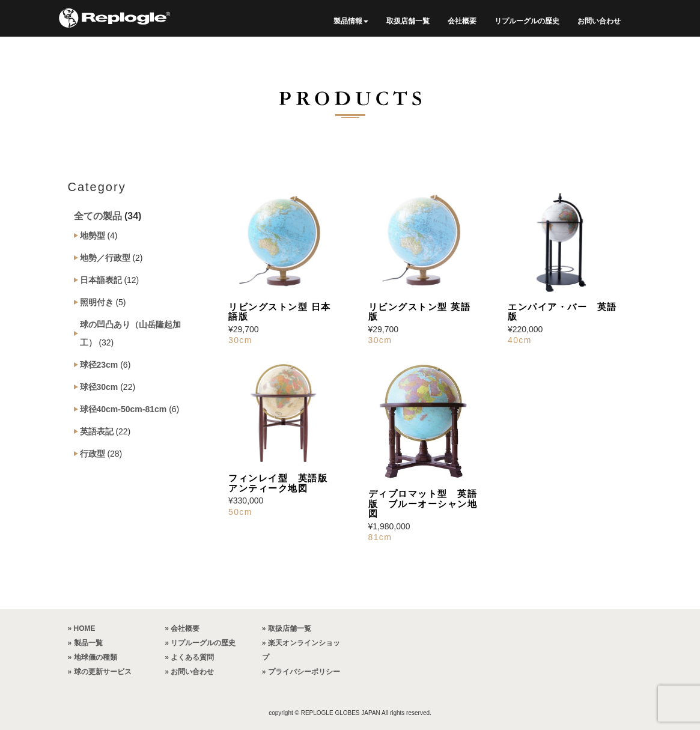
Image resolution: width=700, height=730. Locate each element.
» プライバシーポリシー (301, 672)
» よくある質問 (189, 657)
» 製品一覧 (85, 643)
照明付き (97, 302)
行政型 (93, 454)
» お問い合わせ (189, 672)
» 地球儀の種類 (93, 657)
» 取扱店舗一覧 (287, 628)
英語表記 (97, 431)
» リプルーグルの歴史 (200, 643)
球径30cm (99, 387)
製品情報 (351, 21)
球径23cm (99, 365)
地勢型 (93, 236)
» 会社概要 (182, 628)
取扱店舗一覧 (408, 21)
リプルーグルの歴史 (527, 21)
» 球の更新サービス (100, 672)
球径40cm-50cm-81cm (123, 409)
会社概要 (462, 21)
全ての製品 (98, 216)
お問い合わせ (599, 21)
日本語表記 (101, 280)
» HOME (82, 628)
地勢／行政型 (105, 258)
